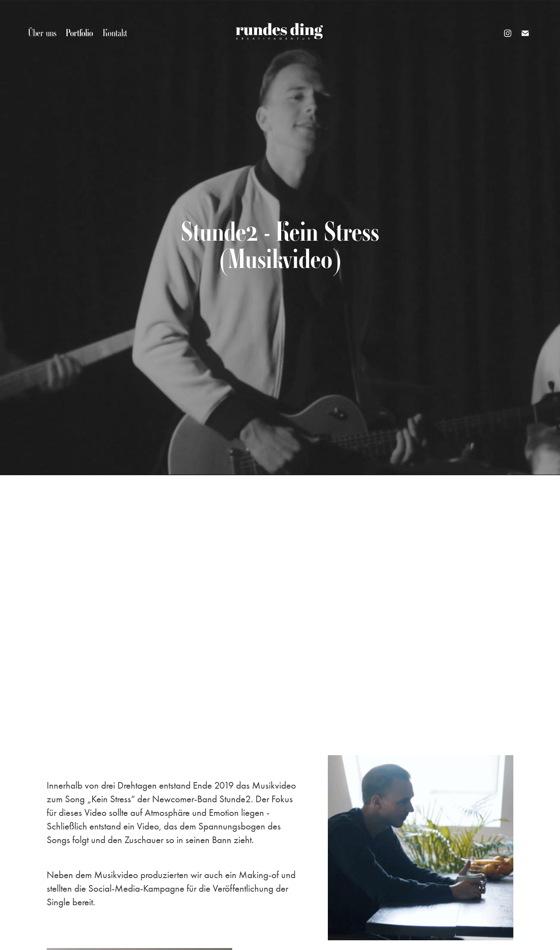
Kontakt (115, 33)
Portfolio (79, 33)
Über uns (42, 33)
